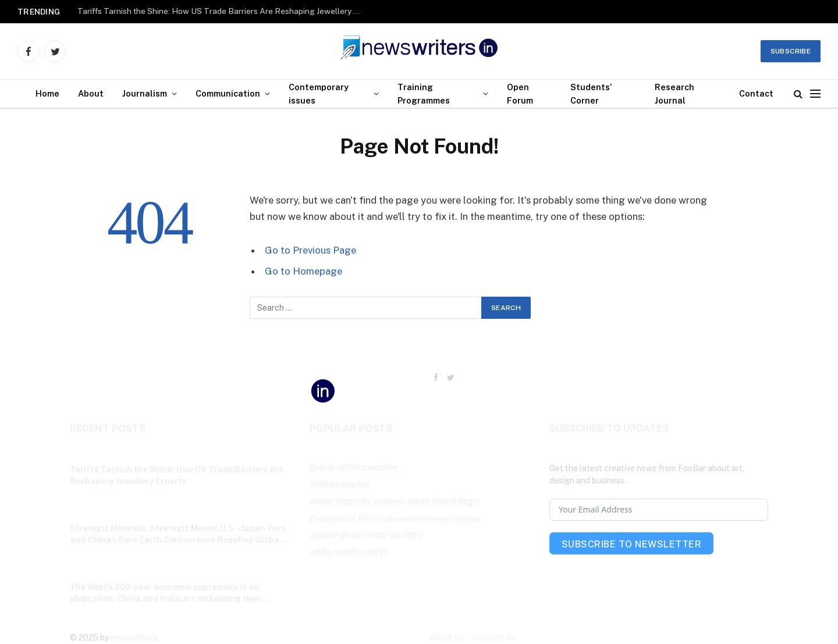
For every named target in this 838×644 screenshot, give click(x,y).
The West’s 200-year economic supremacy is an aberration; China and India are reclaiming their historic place (166, 593)
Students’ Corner (591, 94)
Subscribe (791, 51)
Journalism (145, 93)
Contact (756, 93)
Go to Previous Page (310, 250)
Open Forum (520, 94)
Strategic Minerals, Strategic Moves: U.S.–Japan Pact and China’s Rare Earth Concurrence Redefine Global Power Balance (178, 535)
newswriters (134, 638)
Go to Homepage (303, 271)
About (91, 93)
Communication (228, 93)
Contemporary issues (319, 94)
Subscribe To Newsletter (631, 544)
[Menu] (815, 94)
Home (47, 93)
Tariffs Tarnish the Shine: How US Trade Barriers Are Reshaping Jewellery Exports (223, 11)
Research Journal (674, 94)
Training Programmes (424, 94)
